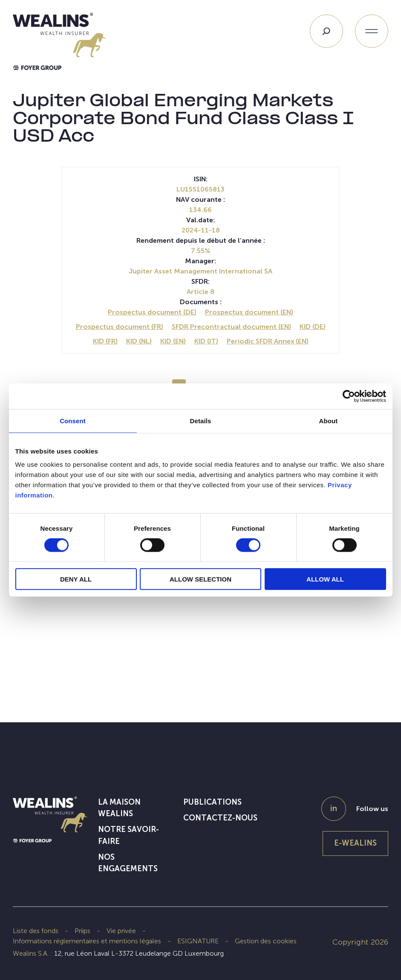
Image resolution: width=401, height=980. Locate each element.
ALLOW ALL (325, 579)
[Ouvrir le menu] (372, 31)
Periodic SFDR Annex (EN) (268, 341)
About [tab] (329, 420)
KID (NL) (139, 341)
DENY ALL (76, 579)
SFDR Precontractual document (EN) (231, 327)
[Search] (326, 31)
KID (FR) (105, 341)
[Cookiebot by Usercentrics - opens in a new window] (349, 396)
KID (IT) (206, 341)
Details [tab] (201, 420)
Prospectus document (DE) (152, 312)
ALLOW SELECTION (200, 579)
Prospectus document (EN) (249, 312)
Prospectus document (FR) (120, 327)
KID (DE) (313, 327)
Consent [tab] (73, 420)
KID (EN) (173, 341)
